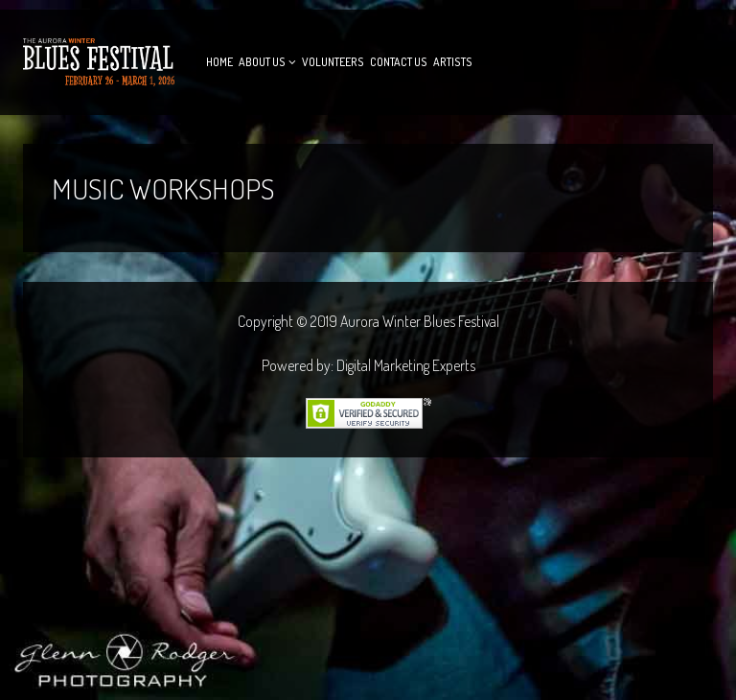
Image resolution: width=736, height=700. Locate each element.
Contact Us (399, 62)
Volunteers (333, 62)
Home (219, 62)
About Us (262, 62)
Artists (453, 62)
